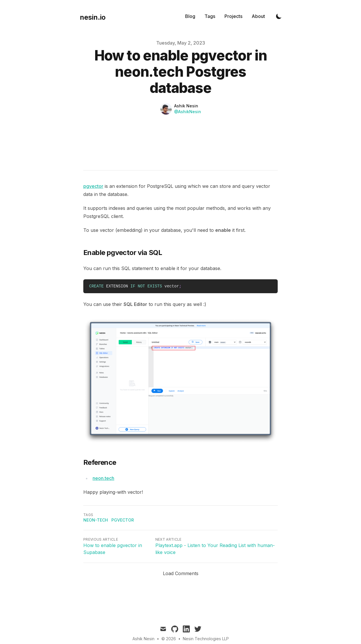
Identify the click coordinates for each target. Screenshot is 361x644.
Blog (190, 16)
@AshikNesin (188, 112)
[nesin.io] (91, 16)
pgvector (93, 186)
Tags (210, 16)
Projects (233, 16)
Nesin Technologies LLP (206, 639)
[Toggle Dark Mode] (279, 16)
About (258, 16)
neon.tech (103, 478)
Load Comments (181, 573)
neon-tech (96, 520)
